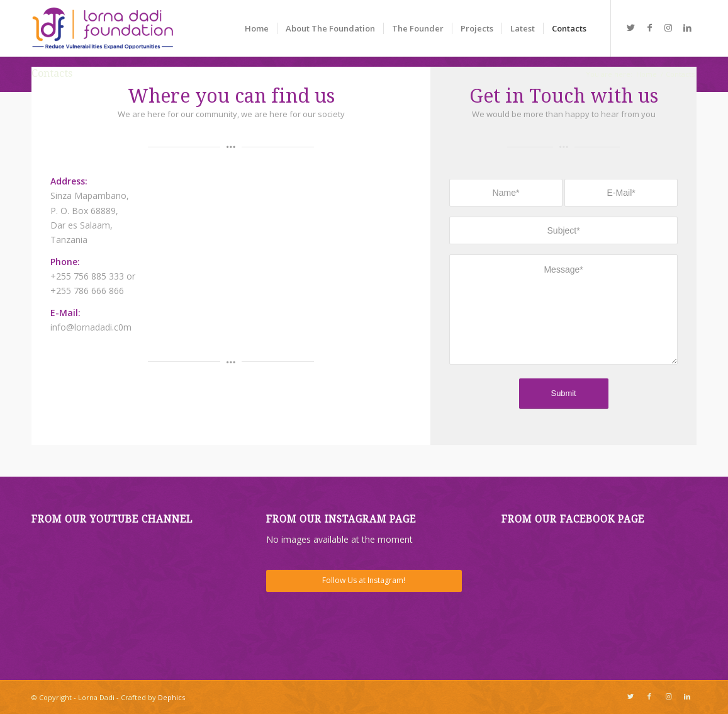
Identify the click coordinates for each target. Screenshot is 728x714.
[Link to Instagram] (668, 28)
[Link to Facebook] (649, 28)
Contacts (52, 73)
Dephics (171, 697)
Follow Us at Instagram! (364, 580)
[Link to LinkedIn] (687, 28)
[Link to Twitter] (630, 28)
